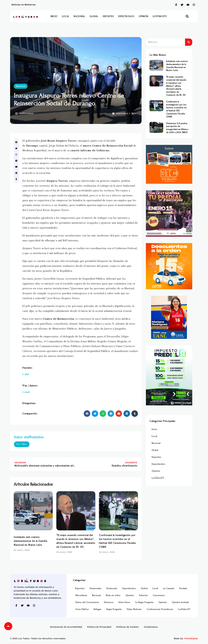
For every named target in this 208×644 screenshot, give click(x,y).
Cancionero (159, 595)
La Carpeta (169, 588)
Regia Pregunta (114, 609)
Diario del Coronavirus (87, 602)
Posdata (183, 588)
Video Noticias (134, 609)
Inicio (54, 16)
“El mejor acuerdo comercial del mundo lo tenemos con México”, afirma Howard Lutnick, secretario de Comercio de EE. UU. (176, 86)
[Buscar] (189, 42)
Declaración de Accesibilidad (66, 627)
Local (66, 16)
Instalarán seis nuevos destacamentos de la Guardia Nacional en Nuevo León (30, 541)
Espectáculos (126, 16)
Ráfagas (97, 609)
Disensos (109, 602)
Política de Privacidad (99, 627)
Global (94, 16)
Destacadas (96, 588)
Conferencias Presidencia (160, 609)
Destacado (112, 588)
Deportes (108, 16)
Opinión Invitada (180, 602)
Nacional (79, 16)
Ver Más (22, 444)
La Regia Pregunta (144, 602)
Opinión (143, 16)
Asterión (143, 595)
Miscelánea (81, 595)
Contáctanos (151, 627)
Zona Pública (82, 609)
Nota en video (113, 595)
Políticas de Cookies (128, 627)
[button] (187, 16)
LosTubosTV (160, 16)
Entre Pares (124, 602)
